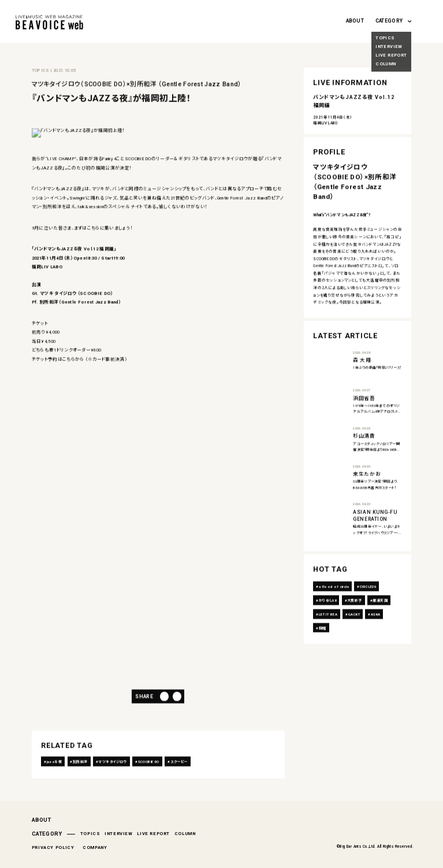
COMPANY (95, 847)
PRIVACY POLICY (53, 847)
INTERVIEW (119, 834)
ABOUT (355, 21)
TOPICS (90, 834)
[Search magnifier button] (425, 19)
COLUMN (185, 834)
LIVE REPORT (153, 834)
